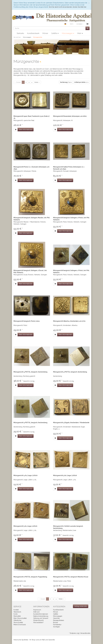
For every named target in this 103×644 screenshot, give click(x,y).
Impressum (37, 610)
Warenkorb (17, 612)
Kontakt (16, 610)
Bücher (56, 622)
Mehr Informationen (26, 130)
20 (81, 82)
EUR (72, 24)
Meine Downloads (20, 625)
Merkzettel (17, 616)
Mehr (80, 33)
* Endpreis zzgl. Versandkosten (80, 633)
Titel (66, 82)
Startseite (20, 33)
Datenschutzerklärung (41, 616)
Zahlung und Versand (41, 618)
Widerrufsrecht (38, 620)
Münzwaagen (68, 33)
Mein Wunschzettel (20, 618)
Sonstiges (56, 627)
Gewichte (56, 618)
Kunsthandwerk (33, 33)
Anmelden (80, 24)
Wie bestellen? (38, 622)
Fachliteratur (57, 625)
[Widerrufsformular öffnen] (81, 606)
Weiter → (37, 82)
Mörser (45, 33)
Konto (16, 614)
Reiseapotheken (59, 620)
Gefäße (55, 33)
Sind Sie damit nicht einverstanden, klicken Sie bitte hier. (68, 7)
